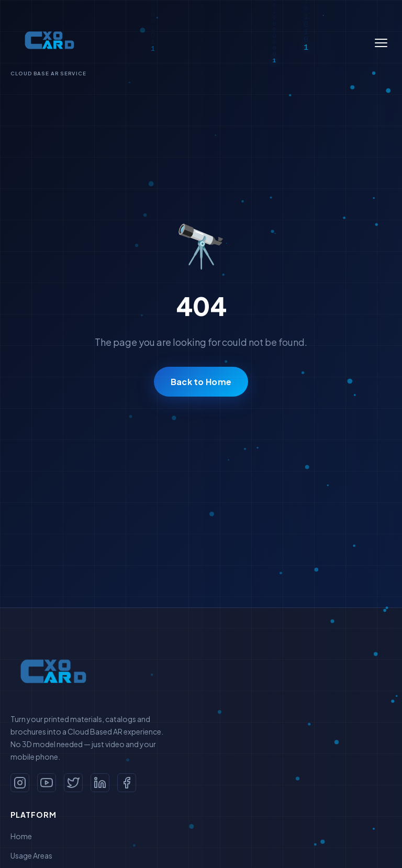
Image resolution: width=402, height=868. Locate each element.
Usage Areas (31, 855)
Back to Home (201, 382)
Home (21, 836)
